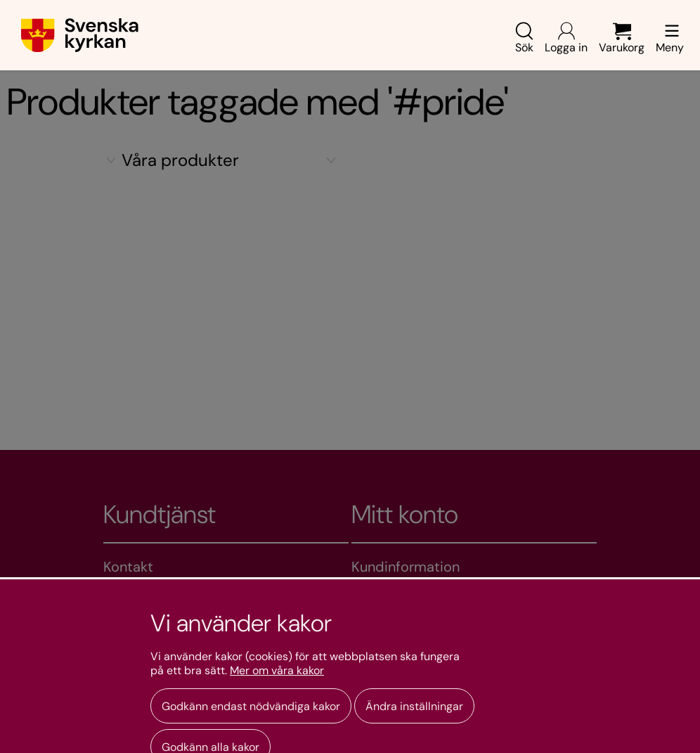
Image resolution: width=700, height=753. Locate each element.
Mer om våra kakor (277, 671)
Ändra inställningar (414, 706)
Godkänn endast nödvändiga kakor (251, 706)
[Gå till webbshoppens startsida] (80, 35)
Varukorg (622, 38)
